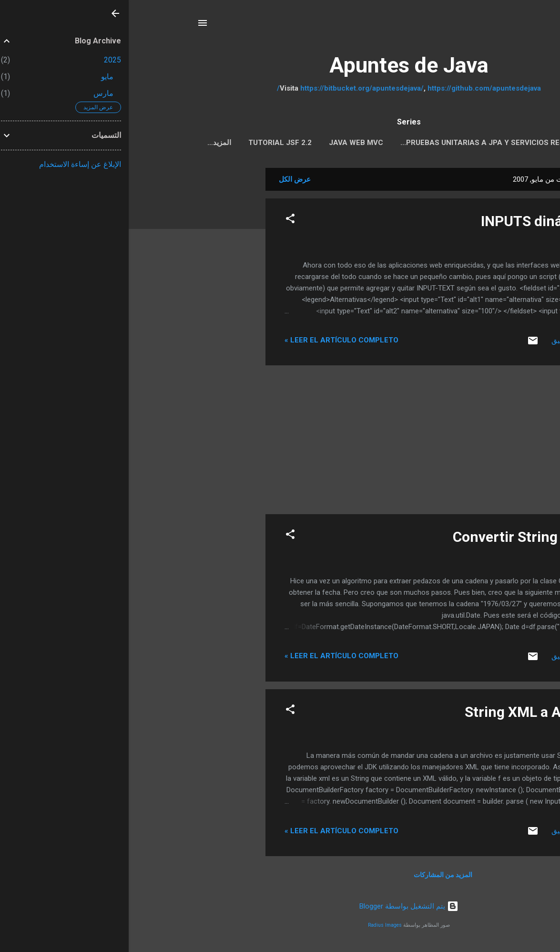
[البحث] (487, 26)
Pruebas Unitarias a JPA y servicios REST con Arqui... (377, 143)
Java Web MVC (227, 143)
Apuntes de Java (280, 65)
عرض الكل (166, 181)
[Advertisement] (99, 313)
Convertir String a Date (399, 539)
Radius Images (256, 927)
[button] (162, 222)
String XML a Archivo (405, 714)
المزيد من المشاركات (314, 877)
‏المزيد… (91, 143)
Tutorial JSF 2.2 (151, 143)
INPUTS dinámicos (413, 223)
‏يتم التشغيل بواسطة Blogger (280, 908)
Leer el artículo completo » (213, 342)
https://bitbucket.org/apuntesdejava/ (233, 88)
